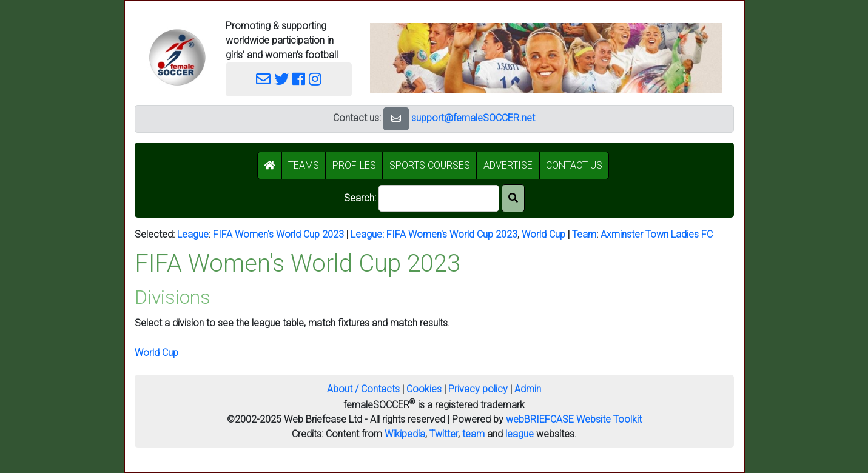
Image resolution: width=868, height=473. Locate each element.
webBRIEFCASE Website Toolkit (574, 419)
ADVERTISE (508, 165)
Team (584, 234)
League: (368, 234)
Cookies (424, 389)
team (473, 434)
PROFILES (354, 165)
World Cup (543, 234)
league (520, 434)
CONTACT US (574, 165)
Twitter (444, 434)
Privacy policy (478, 389)
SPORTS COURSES (430, 165)
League (193, 234)
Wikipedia (405, 434)
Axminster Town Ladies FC (657, 234)
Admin (528, 389)
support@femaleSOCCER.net (473, 118)
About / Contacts (363, 389)
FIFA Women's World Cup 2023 (278, 234)
